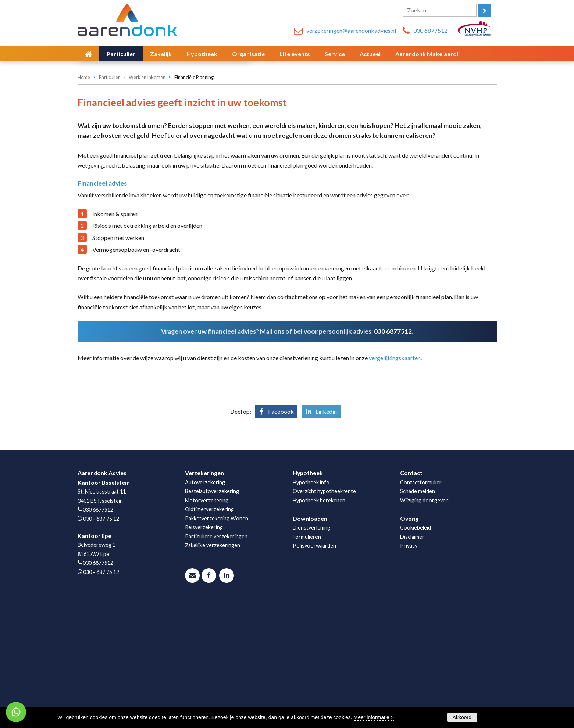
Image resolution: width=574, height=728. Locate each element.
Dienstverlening (311, 648)
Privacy (409, 666)
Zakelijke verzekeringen (213, 666)
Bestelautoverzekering (212, 612)
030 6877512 (430, 30)
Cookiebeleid (416, 648)
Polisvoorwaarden (314, 666)
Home (84, 198)
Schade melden (418, 612)
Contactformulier (421, 603)
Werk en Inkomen (147, 198)
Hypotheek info (311, 603)
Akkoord (462, 717)
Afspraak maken (110, 159)
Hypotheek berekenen (319, 621)
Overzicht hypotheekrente (324, 612)
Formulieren (307, 658)
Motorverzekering (207, 621)
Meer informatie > (374, 717)
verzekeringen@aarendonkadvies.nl (351, 30)
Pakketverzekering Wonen (217, 639)
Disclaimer (412, 658)
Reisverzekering (204, 648)
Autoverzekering (205, 603)
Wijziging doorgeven (424, 621)
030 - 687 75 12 (101, 640)
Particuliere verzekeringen (216, 657)
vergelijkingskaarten (395, 479)
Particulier (109, 198)
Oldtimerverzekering (209, 630)
